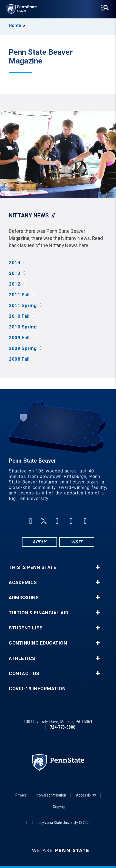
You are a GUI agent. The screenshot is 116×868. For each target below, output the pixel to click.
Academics (23, 583)
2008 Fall (19, 359)
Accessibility (86, 795)
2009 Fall (19, 338)
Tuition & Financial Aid (39, 613)
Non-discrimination (51, 795)
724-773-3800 (63, 727)
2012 (15, 284)
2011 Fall (19, 295)
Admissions (24, 598)
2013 (15, 273)
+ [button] (98, 567)
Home (15, 25)
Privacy (21, 795)
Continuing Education (38, 643)
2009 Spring (23, 348)
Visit (77, 542)
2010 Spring (23, 327)
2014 (15, 263)
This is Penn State (32, 567)
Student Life (26, 628)
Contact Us (24, 674)
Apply (39, 542)
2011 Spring (23, 306)
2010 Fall (19, 316)
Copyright (60, 807)
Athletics (22, 658)
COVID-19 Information (37, 689)
